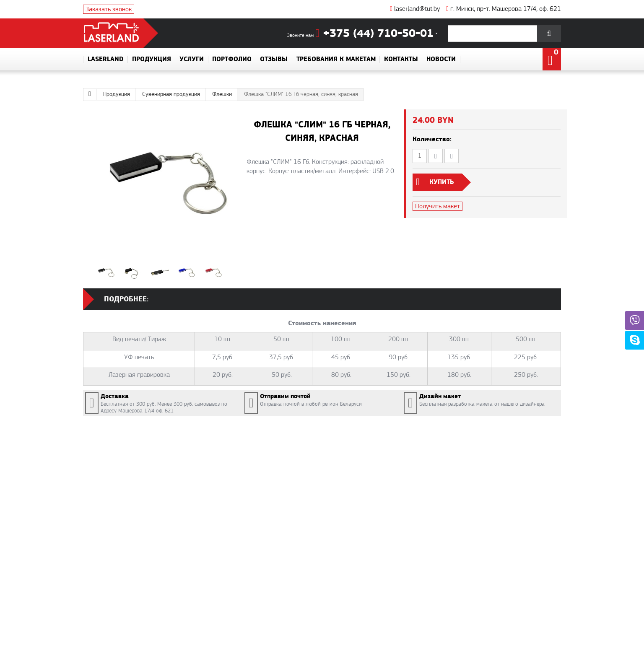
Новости (441, 60)
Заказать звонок (109, 9)
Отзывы (274, 60)
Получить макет (438, 206)
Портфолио (232, 60)
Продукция (152, 60)
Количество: (432, 139)
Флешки (222, 94)
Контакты (401, 60)
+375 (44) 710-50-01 (374, 34)
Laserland (106, 60)
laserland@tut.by (415, 9)
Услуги (192, 60)
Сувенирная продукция (171, 94)
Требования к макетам (336, 60)
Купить (442, 182)
